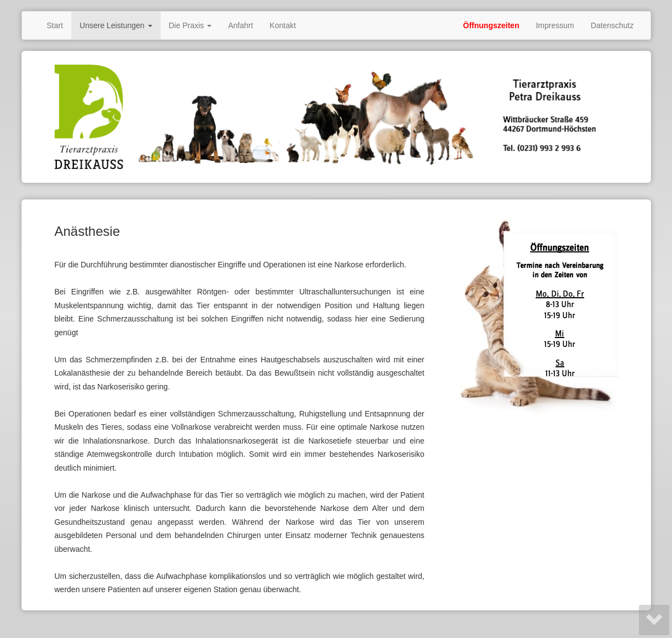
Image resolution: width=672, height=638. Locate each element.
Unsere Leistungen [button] (116, 25)
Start (55, 25)
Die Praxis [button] (191, 25)
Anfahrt (240, 25)
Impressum (555, 25)
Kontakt (282, 25)
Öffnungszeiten (491, 25)
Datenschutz (612, 25)
